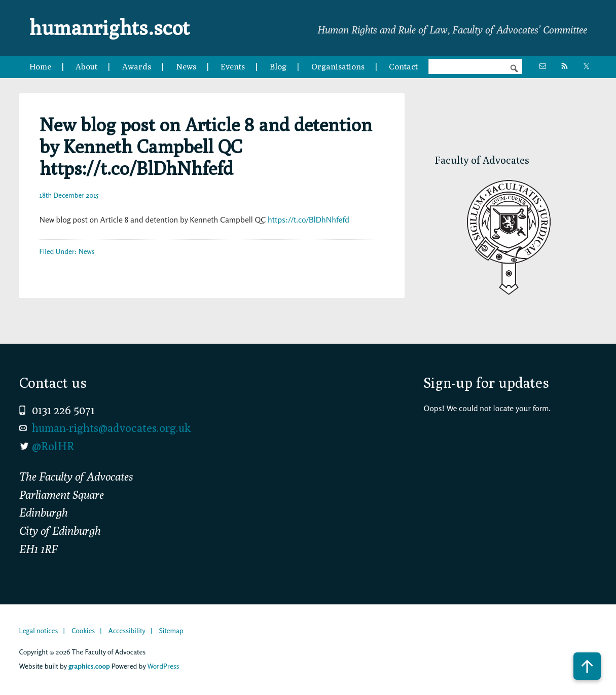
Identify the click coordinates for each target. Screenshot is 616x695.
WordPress (163, 666)
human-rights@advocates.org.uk (111, 428)
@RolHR (53, 446)
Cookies (83, 630)
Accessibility (127, 630)
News (87, 251)
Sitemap (171, 630)
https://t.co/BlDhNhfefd (309, 220)
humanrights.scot (110, 27)
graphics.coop (89, 666)
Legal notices (39, 630)
